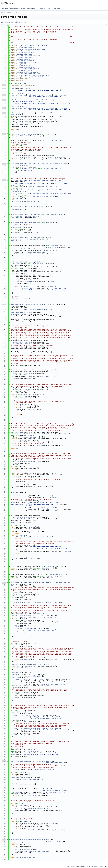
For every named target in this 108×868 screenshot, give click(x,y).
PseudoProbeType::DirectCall (49, 717)
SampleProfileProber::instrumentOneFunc (28, 583)
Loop (47, 237)
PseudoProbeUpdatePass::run (34, 840)
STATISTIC (13, 89)
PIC (70, 164)
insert (28, 378)
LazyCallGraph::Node (27, 216)
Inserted (23, 272)
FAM (65, 790)
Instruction (48, 134)
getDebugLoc (39, 136)
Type (21, 715)
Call (62, 575)
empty (22, 597)
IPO (16, 12)
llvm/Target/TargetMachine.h (28, 74)
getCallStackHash (28, 113)
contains (35, 442)
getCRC (54, 498)
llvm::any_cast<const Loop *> (43, 197)
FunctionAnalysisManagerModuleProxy (41, 851)
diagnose (22, 550)
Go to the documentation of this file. (14, 22)
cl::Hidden (63, 95)
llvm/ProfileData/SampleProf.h (29, 69)
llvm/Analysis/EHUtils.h (26, 51)
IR (36, 169)
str (56, 183)
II (21, 395)
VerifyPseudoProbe (19, 95)
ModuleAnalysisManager (55, 763)
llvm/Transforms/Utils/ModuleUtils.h (31, 77)
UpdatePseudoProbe (19, 108)
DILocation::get (30, 622)
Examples (57, 8)
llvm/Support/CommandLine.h (28, 72)
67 (4, 134)
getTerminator (30, 435)
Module (48, 206)
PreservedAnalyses (50, 169)
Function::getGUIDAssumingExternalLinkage (40, 602)
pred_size (43, 376)
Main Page (5, 8)
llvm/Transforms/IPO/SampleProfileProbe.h (33, 46)
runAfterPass (27, 170)
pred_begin (31, 406)
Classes (42, 8)
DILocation (45, 113)
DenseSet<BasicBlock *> (20, 313)
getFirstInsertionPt (39, 665)
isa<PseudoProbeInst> (27, 615)
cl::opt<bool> (20, 93)
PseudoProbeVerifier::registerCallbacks (28, 164)
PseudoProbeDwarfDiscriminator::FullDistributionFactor (52, 730)
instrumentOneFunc (30, 779)
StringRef (25, 169)
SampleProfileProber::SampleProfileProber (25, 304)
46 (4, 100)
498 (4, 840)
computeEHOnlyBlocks (18, 347)
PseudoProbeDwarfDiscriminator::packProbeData (42, 728)
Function (55, 141)
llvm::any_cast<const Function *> (45, 190)
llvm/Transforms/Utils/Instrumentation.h (33, 75)
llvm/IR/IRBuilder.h (25, 59)
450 (4, 761)
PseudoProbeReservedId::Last (41, 309)
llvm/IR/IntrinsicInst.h (26, 62)
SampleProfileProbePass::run (34, 761)
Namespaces (32, 8)
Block (63, 246)
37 (4, 85)
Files (49, 8)
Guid (19, 602)
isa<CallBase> (23, 537)
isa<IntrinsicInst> (41, 537)
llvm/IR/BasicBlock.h (25, 54)
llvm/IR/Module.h (24, 66)
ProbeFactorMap (16, 228)
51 (4, 108)
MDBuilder (14, 586)
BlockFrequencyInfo (18, 792)
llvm (24, 84)
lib (2, 12)
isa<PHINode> (25, 660)
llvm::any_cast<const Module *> (40, 187)
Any (33, 169)
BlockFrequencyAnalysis (52, 792)
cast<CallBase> (31, 715)
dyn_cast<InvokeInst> (32, 395)
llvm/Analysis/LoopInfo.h (27, 53)
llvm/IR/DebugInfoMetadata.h (28, 56)
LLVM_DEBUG (15, 504)
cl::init (49, 95)
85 (4, 164)
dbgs (12, 185)
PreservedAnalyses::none (26, 784)
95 (4, 180)
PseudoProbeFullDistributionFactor (53, 684)
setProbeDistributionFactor (28, 830)
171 (4, 304)
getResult (23, 851)
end (45, 674)
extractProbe (49, 250)
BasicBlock (55, 246)
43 (4, 95)
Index (20, 478)
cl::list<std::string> (23, 100)
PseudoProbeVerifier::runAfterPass (26, 180)
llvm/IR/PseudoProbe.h (26, 67)
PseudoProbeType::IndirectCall (50, 719)
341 (4, 583)
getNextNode (24, 668)
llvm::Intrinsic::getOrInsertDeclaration (31, 679)
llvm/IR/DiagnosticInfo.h (27, 57)
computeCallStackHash (30, 134)
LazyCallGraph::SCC (53, 214)
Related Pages (15, 8)
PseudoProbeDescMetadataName (48, 753)
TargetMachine (61, 583)
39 (4, 89)
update (15, 493)
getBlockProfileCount (29, 795)
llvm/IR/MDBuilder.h (25, 64)
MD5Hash (22, 120)
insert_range (28, 352)
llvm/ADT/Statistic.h (25, 48)
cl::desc (30, 97)
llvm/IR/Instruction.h (26, 61)
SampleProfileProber (20, 777)
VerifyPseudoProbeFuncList (43, 100)
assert (13, 503)
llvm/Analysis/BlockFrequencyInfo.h (31, 49)
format (26, 288)
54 (4, 113)
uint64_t (18, 113)
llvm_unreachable (19, 201)
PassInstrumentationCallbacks (56, 164)
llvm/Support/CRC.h (24, 70)
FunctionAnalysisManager (52, 790)
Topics (23, 8)
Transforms (9, 12)
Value (14, 681)
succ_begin (44, 442)
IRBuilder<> (17, 673)
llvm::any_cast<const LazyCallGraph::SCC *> (49, 193)
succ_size (22, 408)
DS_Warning (67, 552)
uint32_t (26, 309)
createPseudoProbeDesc (31, 751)
